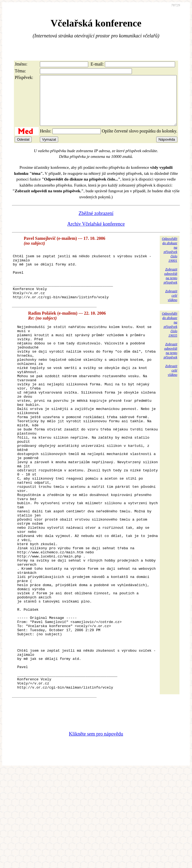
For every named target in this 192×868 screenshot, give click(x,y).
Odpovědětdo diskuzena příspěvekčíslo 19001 (170, 259)
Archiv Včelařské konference (96, 234)
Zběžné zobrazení (96, 223)
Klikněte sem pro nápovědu (96, 826)
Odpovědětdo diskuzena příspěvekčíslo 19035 (170, 344)
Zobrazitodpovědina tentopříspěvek (170, 286)
